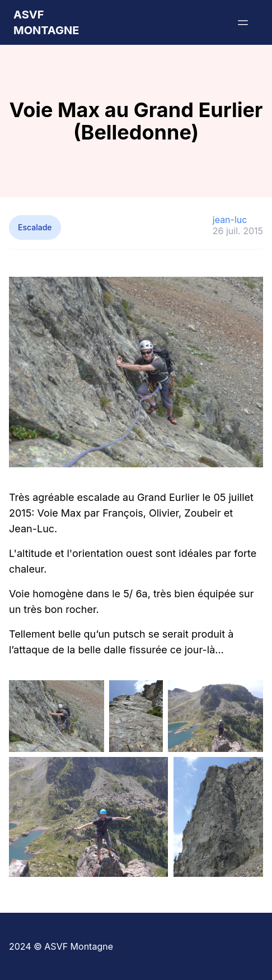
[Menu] (243, 22)
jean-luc (230, 220)
